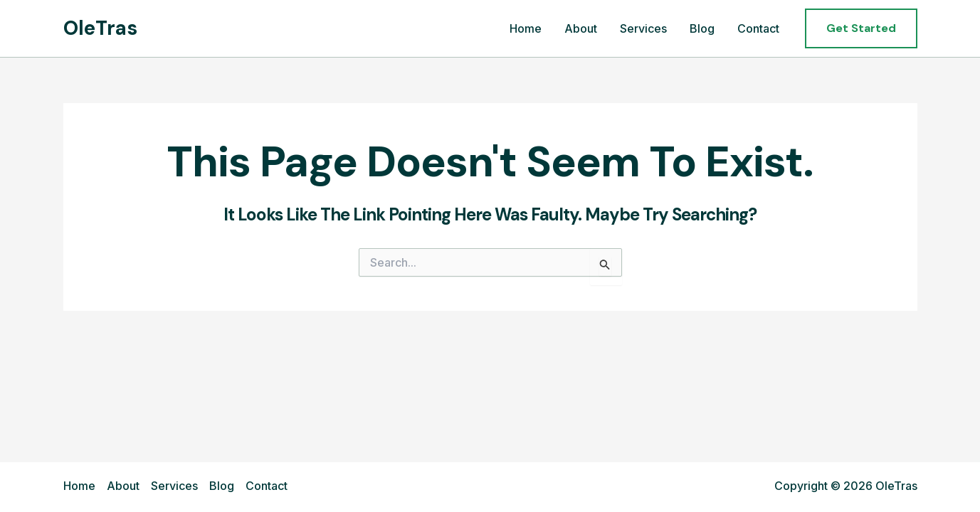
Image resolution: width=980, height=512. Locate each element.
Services (643, 28)
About (581, 28)
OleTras (100, 28)
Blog (702, 28)
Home (526, 28)
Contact (758, 28)
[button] (861, 28)
